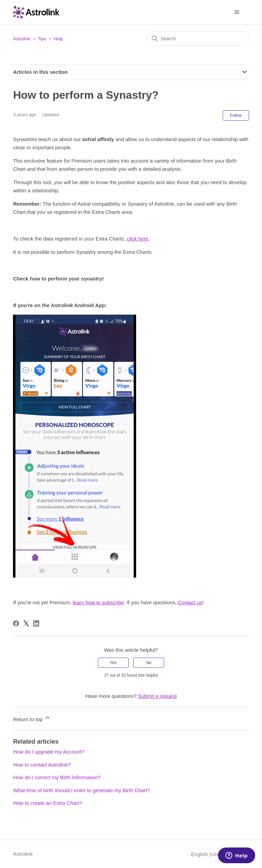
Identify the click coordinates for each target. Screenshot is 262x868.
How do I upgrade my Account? (48, 752)
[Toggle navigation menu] (237, 12)
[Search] (198, 39)
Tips (42, 39)
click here (138, 239)
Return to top (32, 718)
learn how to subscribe (98, 602)
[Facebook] (16, 623)
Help (59, 39)
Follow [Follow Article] (236, 115)
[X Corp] (26, 623)
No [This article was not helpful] (149, 663)
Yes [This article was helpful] (113, 663)
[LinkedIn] (36, 623)
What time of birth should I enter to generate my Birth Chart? (81, 790)
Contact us (190, 602)
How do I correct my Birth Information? (57, 777)
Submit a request (157, 696)
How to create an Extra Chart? (47, 803)
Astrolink (21, 39)
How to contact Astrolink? (42, 765)
